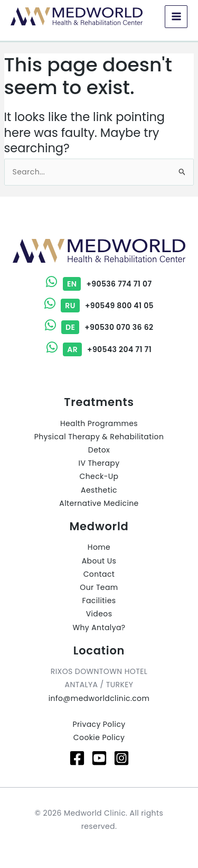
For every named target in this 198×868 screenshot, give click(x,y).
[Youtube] (99, 758)
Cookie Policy (99, 737)
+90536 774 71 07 (99, 284)
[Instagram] (121, 758)
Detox (99, 450)
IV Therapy (99, 463)
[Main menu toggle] (176, 17)
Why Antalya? (99, 627)
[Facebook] (77, 758)
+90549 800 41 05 (99, 306)
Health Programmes (99, 423)
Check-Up (99, 476)
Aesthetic (99, 490)
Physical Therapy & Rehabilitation (99, 437)
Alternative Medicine (99, 503)
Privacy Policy (99, 724)
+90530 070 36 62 (99, 327)
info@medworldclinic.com (99, 698)
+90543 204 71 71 (99, 349)
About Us (99, 561)
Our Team (99, 587)
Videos (99, 614)
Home (99, 547)
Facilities (99, 601)
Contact (99, 574)
